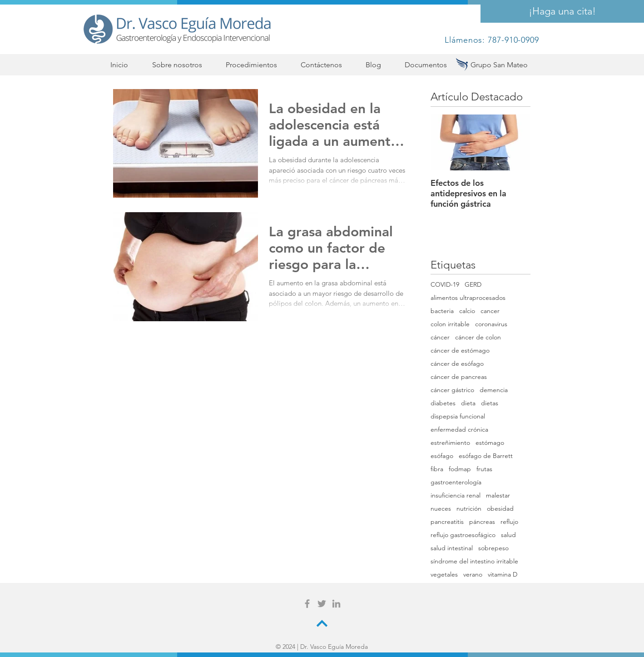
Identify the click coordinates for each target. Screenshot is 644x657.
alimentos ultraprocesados (468, 298)
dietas (490, 403)
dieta (468, 403)
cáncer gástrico (452, 390)
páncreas (482, 522)
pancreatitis (447, 522)
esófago (442, 456)
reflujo (509, 522)
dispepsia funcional (458, 416)
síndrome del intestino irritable (474, 561)
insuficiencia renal (456, 495)
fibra (437, 469)
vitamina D (503, 575)
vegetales (444, 575)
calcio (467, 311)
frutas (484, 469)
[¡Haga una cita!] (562, 11)
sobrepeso (493, 548)
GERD (473, 285)
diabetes (443, 403)
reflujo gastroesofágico (463, 535)
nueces (441, 509)
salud (508, 535)
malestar (498, 495)
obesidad (500, 509)
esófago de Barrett (486, 456)
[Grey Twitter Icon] (322, 604)
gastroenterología (456, 482)
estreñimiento (450, 443)
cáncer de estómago (460, 351)
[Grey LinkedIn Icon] (336, 604)
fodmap (460, 469)
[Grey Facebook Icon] (307, 604)
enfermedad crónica (459, 430)
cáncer (440, 337)
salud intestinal (452, 548)
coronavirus (491, 324)
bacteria (442, 311)
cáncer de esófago (457, 364)
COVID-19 (445, 285)
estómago (490, 443)
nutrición (469, 509)
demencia (494, 390)
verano (473, 575)
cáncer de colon (478, 337)
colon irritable (450, 324)
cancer (490, 311)
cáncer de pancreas (459, 377)
